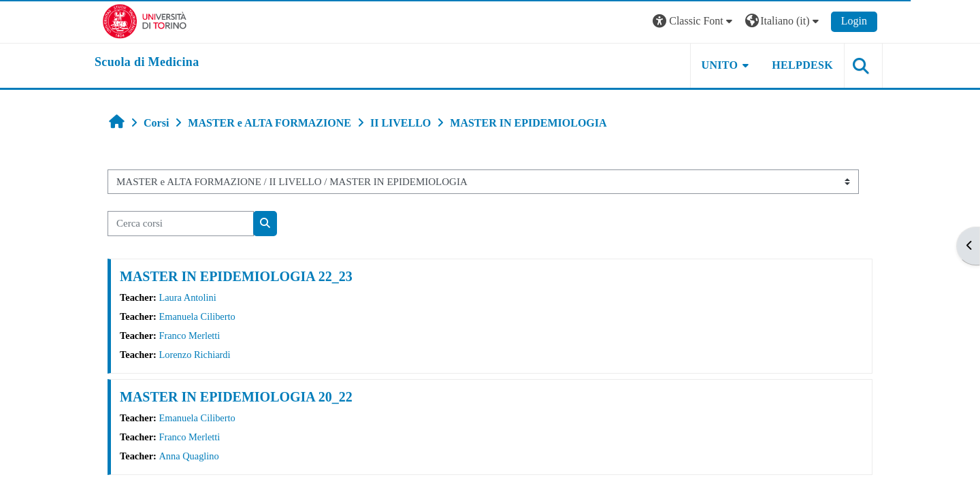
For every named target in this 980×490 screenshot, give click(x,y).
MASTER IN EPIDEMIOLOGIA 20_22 (236, 397)
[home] (147, 63)
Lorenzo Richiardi (194, 355)
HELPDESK (802, 65)
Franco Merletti (189, 336)
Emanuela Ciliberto (197, 316)
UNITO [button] (720, 65)
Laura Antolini (187, 297)
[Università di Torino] (145, 20)
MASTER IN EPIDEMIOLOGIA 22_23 (236, 276)
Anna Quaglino (189, 456)
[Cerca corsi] (181, 224)
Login (854, 21)
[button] (694, 21)
